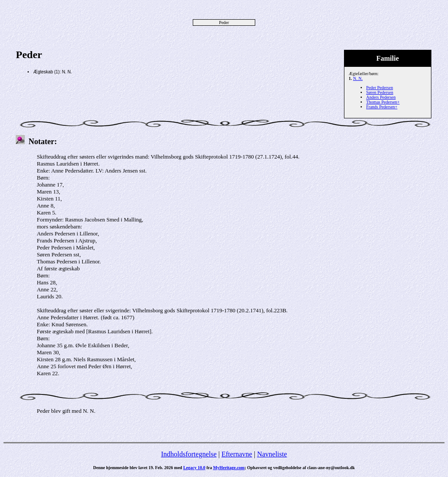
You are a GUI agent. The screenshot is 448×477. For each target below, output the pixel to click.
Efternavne (237, 454)
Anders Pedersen (381, 97)
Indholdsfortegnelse (189, 454)
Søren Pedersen (380, 92)
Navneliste (272, 454)
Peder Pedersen (380, 88)
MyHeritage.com (229, 468)
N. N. (358, 78)
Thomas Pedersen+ (383, 102)
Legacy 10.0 (194, 468)
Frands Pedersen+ (382, 107)
